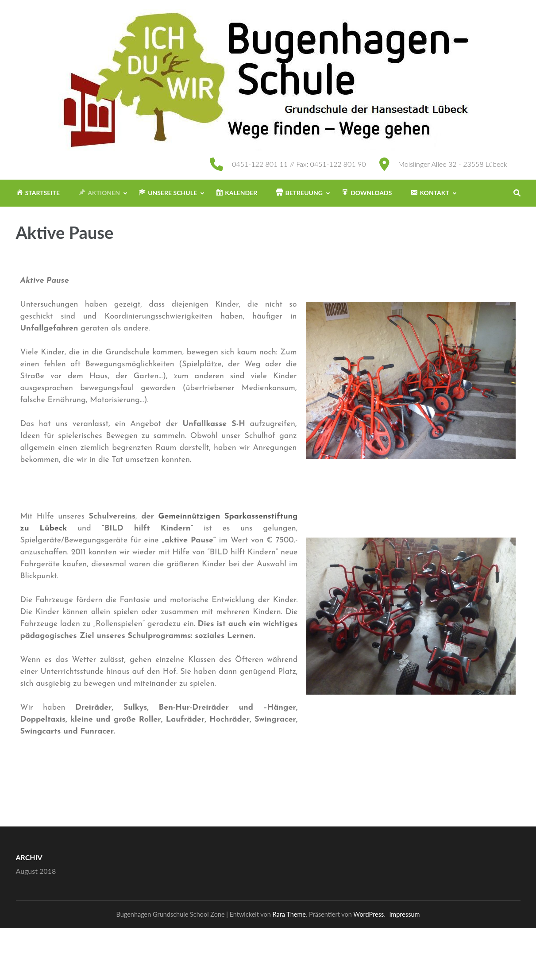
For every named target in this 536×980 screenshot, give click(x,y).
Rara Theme (289, 914)
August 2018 (36, 871)
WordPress (368, 914)
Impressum (404, 914)
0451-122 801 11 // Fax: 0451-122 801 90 (299, 164)
